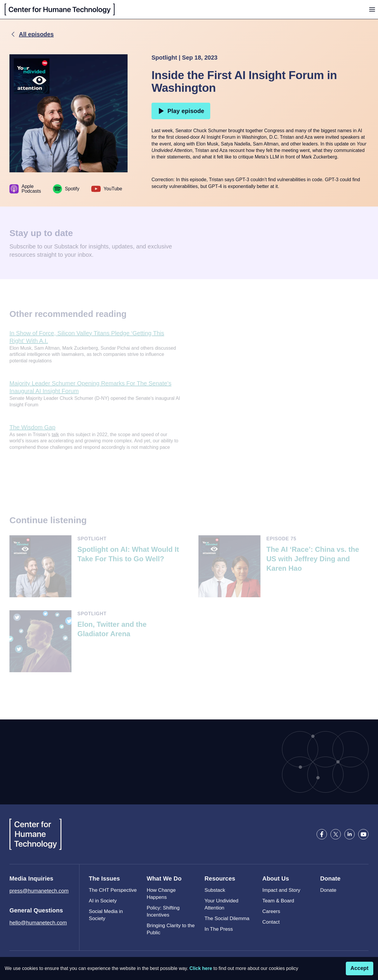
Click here (201, 968)
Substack (215, 890)
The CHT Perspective (113, 890)
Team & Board (278, 901)
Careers (271, 911)
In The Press (219, 929)
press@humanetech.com (39, 891)
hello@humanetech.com (38, 923)
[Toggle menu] (372, 9)
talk (55, 435)
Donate (328, 890)
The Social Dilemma (227, 918)
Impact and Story (281, 890)
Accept (360, 968)
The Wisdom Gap (32, 427)
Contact (271, 922)
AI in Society (103, 901)
